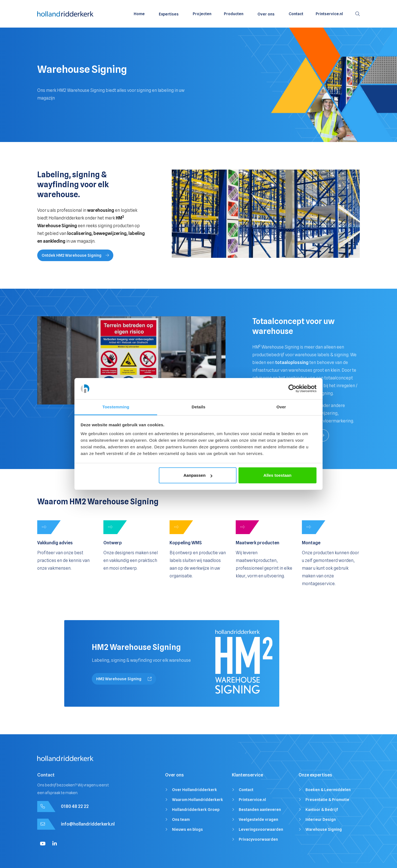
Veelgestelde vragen (258, 819)
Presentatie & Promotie (327, 800)
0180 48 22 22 (75, 806)
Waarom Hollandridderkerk (198, 800)
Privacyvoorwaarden (258, 839)
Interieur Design (321, 819)
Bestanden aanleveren (260, 810)
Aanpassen (198, 475)
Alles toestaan (278, 475)
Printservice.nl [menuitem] (329, 14)
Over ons (266, 14)
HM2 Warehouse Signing (124, 679)
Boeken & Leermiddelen (328, 790)
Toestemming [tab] (116, 407)
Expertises (169, 14)
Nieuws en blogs (187, 829)
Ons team (181, 819)
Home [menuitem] (139, 14)
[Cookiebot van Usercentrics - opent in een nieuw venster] (292, 389)
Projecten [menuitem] (202, 14)
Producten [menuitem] (234, 14)
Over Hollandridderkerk (195, 790)
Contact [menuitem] (296, 14)
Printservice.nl (252, 800)
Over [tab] (281, 407)
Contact (246, 790)
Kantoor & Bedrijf (322, 810)
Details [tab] (198, 407)
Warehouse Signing (324, 829)
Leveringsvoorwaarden (261, 829)
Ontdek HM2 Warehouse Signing (75, 255)
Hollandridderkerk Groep (196, 810)
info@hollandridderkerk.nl (88, 824)
